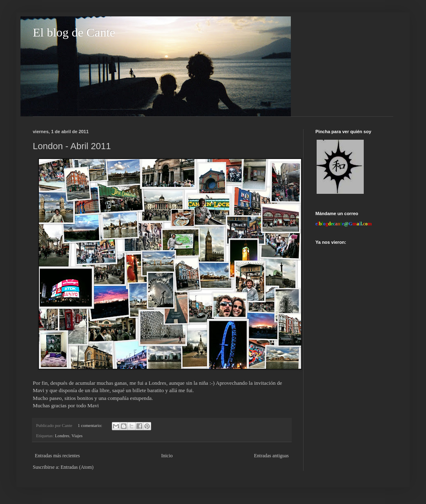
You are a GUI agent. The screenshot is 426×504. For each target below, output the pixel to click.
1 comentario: (91, 425)
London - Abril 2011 (72, 146)
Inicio (167, 456)
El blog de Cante (74, 32)
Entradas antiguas (271, 456)
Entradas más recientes (57, 456)
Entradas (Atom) (77, 467)
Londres (62, 436)
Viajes (77, 436)
